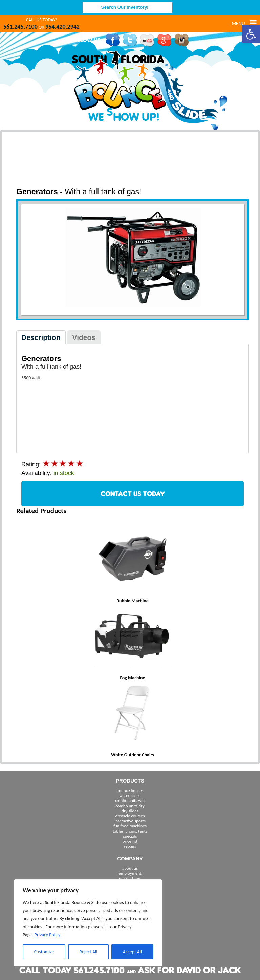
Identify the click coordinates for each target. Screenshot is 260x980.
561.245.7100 (20, 27)
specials (130, 836)
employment (130, 873)
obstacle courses (130, 816)
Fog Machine (132, 678)
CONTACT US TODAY (133, 494)
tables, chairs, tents (130, 831)
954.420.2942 (62, 27)
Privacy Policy (48, 935)
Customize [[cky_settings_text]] (44, 952)
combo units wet (130, 801)
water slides (130, 796)
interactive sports (130, 821)
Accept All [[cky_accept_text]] (133, 952)
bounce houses (130, 790)
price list (130, 841)
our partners (130, 878)
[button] (251, 34)
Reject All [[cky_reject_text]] (89, 952)
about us (130, 868)
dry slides (130, 811)
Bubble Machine (133, 601)
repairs (130, 846)
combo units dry (130, 806)
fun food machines (130, 826)
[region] (88, 923)
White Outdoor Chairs (133, 755)
